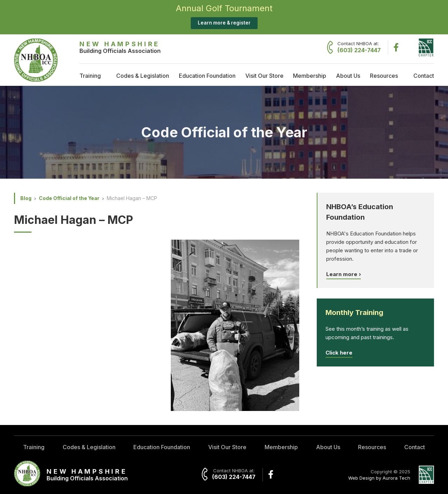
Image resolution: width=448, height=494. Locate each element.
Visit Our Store (264, 76)
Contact (424, 76)
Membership (310, 76)
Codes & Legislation (143, 76)
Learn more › (344, 274)
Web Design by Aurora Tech (379, 478)
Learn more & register (224, 23)
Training (90, 76)
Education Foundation (207, 76)
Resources (384, 76)
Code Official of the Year (69, 198)
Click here (339, 353)
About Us (348, 76)
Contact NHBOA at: (359, 47)
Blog (26, 198)
